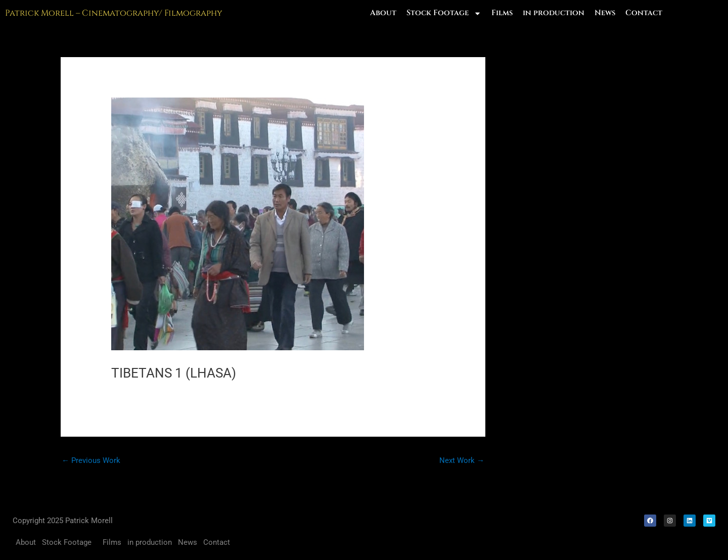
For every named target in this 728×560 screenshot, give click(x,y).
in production (554, 13)
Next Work (462, 460)
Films (502, 13)
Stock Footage (444, 13)
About (383, 13)
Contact (644, 13)
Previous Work (91, 460)
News (605, 13)
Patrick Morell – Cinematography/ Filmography (114, 13)
